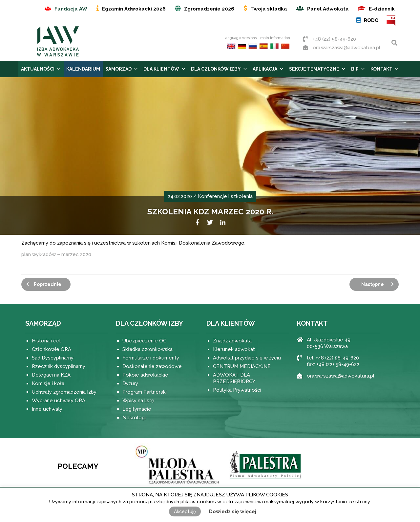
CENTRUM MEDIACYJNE (242, 366)
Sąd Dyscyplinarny (53, 358)
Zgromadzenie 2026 (209, 9)
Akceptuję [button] (185, 511)
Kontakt (385, 69)
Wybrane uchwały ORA (59, 401)
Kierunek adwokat (234, 349)
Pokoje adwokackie (145, 375)
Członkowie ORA (52, 349)
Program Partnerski (145, 392)
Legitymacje (137, 409)
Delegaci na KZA (51, 375)
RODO (371, 20)
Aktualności (41, 69)
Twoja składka (269, 9)
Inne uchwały (47, 409)
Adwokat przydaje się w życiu (247, 358)
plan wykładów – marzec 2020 (56, 254)
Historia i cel (46, 341)
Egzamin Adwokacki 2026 (134, 9)
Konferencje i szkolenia (225, 196)
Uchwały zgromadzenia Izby (64, 392)
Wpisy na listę (138, 401)
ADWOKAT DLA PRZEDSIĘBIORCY (234, 378)
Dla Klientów (165, 69)
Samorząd (122, 69)
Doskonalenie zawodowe (152, 366)
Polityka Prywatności (237, 390)
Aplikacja (268, 69)
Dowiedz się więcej (233, 511)
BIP (391, 21)
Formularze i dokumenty (151, 358)
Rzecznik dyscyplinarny (59, 366)
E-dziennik (382, 9)
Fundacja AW (71, 9)
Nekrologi (134, 418)
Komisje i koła (48, 383)
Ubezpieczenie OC (144, 341)
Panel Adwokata (328, 9)
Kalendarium (83, 69)
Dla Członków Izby (219, 69)
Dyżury (130, 383)
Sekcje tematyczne (317, 69)
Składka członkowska (147, 349)
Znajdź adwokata (232, 341)
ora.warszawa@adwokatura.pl (346, 48)
